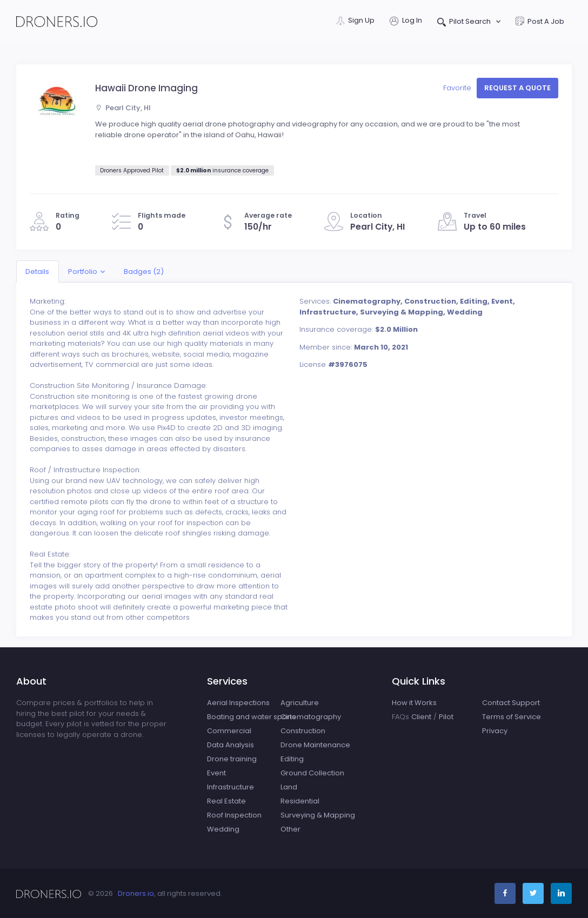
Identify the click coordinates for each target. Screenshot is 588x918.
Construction (303, 731)
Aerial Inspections (238, 703)
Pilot (446, 717)
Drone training (232, 759)
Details (37, 272)
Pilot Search (465, 22)
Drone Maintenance (315, 745)
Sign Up (356, 21)
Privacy (495, 731)
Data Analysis (230, 745)
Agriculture (300, 703)
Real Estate (226, 801)
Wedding (223, 829)
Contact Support (511, 703)
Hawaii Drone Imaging (146, 88)
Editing (292, 759)
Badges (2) (144, 272)
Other (290, 829)
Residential (300, 801)
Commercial (229, 731)
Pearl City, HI (123, 108)
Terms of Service (512, 717)
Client (421, 717)
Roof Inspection (234, 815)
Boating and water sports (251, 717)
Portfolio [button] (83, 272)
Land (289, 787)
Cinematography (311, 717)
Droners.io (136, 893)
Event (216, 773)
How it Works (414, 703)
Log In (406, 21)
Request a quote (517, 88)
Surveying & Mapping (318, 815)
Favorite (458, 88)
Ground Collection (312, 773)
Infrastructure (230, 787)
